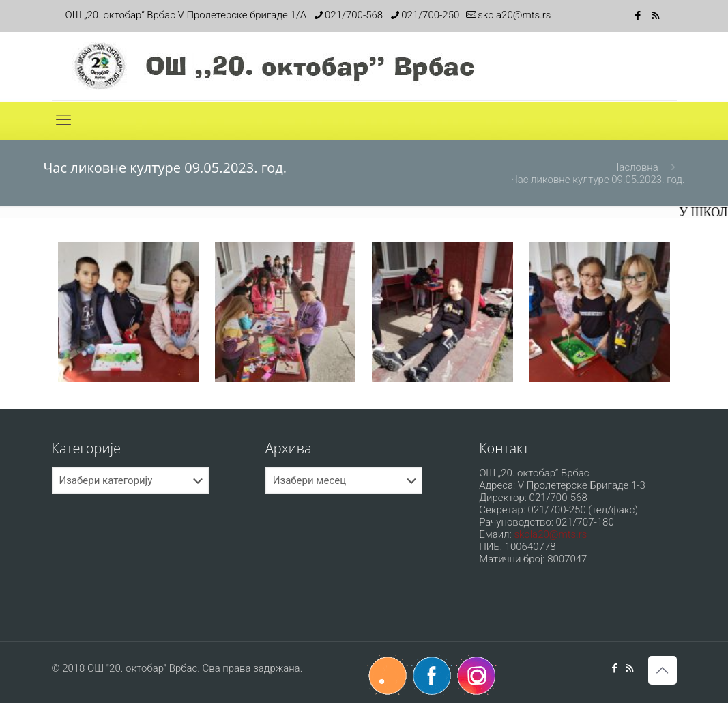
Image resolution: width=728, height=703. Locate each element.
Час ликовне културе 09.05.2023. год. (598, 180)
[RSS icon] (655, 16)
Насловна (635, 167)
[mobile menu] (63, 120)
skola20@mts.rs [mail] (514, 15)
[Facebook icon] (638, 16)
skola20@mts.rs (550, 534)
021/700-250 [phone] (430, 15)
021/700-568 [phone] (354, 15)
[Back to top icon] (663, 670)
